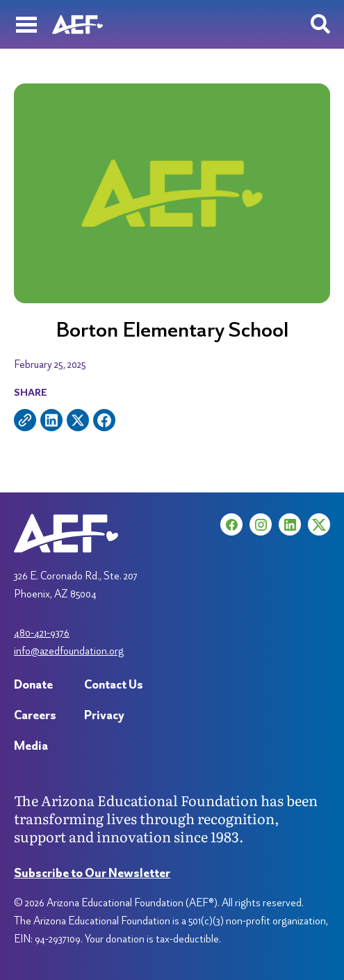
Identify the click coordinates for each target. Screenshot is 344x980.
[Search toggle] (320, 24)
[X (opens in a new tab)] (319, 524)
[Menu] (26, 24)
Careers (35, 715)
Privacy (104, 715)
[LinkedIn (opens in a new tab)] (290, 524)
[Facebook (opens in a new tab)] (231, 524)
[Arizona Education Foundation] (77, 24)
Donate (33, 684)
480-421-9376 (42, 633)
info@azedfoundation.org (69, 651)
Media (31, 745)
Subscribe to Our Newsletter (92, 873)
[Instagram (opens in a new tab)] (261, 524)
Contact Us (114, 684)
